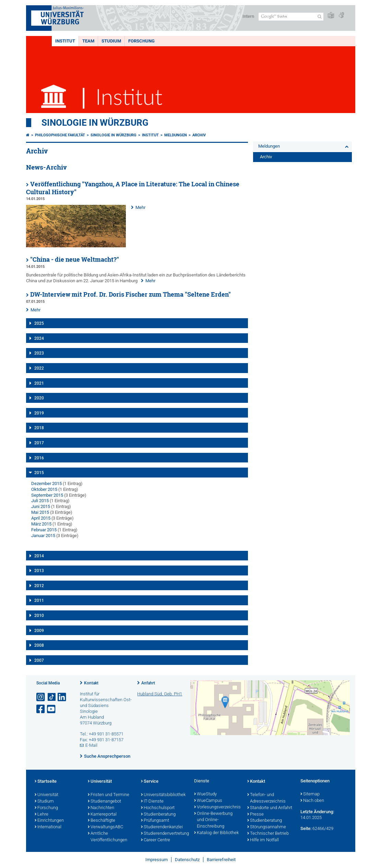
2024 (39, 338)
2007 (39, 660)
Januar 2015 (43, 536)
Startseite (46, 782)
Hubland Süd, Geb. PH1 (160, 694)
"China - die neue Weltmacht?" (75, 259)
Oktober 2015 (44, 489)
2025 (39, 323)
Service (150, 782)
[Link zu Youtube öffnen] (52, 709)
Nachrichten (101, 808)
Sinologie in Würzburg (95, 123)
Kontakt (91, 683)
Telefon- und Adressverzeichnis (266, 798)
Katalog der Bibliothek (216, 833)
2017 (39, 443)
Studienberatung (158, 815)
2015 (39, 473)
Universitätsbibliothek (163, 795)
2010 (39, 616)
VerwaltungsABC (105, 827)
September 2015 (47, 495)
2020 (39, 398)
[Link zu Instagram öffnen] (41, 697)
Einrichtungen (49, 821)
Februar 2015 (44, 530)
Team (88, 41)
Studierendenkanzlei (162, 827)
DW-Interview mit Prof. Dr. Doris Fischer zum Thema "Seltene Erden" (130, 294)
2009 (39, 631)
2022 (39, 368)
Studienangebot (104, 802)
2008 (39, 645)
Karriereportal (102, 815)
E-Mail (91, 745)
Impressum (157, 860)
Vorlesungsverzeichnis (217, 807)
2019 (39, 413)
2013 (39, 571)
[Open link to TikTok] (52, 697)
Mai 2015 (40, 512)
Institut (65, 41)
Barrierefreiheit (221, 860)
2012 (39, 586)
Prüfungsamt (155, 821)
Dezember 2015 (46, 483)
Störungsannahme (267, 827)
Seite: (306, 828)
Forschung (141, 41)
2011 (39, 600)
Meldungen (176, 135)
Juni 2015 (41, 506)
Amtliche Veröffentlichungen (108, 837)
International (48, 827)
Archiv (199, 135)
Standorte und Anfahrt (270, 808)
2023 (39, 353)
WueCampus (208, 801)
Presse (255, 815)
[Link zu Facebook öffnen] (41, 709)
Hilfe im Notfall (263, 840)
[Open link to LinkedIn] (62, 697)
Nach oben (312, 801)
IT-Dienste (152, 802)
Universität (46, 795)
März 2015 (41, 524)
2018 (39, 428)
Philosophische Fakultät (60, 135)
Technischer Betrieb (268, 834)
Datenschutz (187, 860)
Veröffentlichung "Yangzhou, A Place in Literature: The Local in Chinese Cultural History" (133, 188)
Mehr (140, 207)
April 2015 (41, 518)
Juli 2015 (40, 501)
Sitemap (310, 794)
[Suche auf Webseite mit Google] (291, 17)
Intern (248, 16)
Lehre (41, 815)
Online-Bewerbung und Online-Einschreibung (213, 820)
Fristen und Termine (109, 795)
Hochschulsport (158, 808)
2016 (39, 458)
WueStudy (205, 794)
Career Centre (156, 840)
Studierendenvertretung (164, 834)
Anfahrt (148, 683)
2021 (39, 383)
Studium (111, 41)
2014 (39, 556)
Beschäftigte (102, 821)
